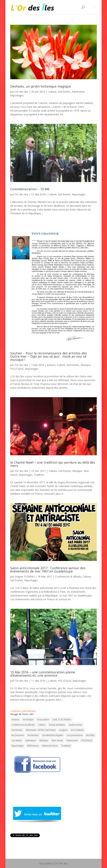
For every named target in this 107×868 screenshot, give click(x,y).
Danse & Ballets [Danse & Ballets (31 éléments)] (57, 725)
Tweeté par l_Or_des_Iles (25, 840)
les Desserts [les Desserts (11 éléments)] (18, 735)
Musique (86, 365)
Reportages (17, 95)
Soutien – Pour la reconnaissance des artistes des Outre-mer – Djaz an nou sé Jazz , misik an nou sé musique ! (49, 356)
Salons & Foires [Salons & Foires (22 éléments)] (50, 746)
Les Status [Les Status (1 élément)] (17, 740)
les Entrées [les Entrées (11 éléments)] (33, 735)
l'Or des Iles (21, 92)
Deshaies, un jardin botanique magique (41, 86)
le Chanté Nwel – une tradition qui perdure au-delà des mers (53, 464)
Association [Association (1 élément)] (43, 720)
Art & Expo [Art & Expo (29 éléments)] (28, 720)
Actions (51, 365)
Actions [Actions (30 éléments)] (15, 720)
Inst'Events (64, 92)
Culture (52, 92)
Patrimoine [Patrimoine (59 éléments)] (72, 740)
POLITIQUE (17, 369)
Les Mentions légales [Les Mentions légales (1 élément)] (53, 735)
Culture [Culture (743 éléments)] (42, 725)
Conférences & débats (68, 577)
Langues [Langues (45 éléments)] (63, 730)
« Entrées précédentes (23, 711)
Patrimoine (78, 92)
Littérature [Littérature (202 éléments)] (31, 740)
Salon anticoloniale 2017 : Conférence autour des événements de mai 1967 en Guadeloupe (48, 570)
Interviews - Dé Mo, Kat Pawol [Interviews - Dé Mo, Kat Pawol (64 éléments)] (41, 730)
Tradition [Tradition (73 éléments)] (66, 746)
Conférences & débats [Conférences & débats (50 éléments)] (23, 725)
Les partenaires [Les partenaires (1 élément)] (75, 735)
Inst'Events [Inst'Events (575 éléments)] (17, 730)
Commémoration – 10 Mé (30, 189)
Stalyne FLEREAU (25, 577)
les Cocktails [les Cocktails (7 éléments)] (77, 730)
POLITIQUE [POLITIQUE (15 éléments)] (87, 740)
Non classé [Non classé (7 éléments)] (57, 740)
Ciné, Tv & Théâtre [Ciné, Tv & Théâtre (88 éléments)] (62, 720)
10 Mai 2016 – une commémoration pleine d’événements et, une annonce (43, 674)
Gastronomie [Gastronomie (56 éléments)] (75, 725)
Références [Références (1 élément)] (33, 746)
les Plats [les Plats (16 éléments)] (90, 735)
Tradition (39, 475)
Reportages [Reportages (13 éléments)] (18, 746)
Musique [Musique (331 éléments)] (44, 740)
